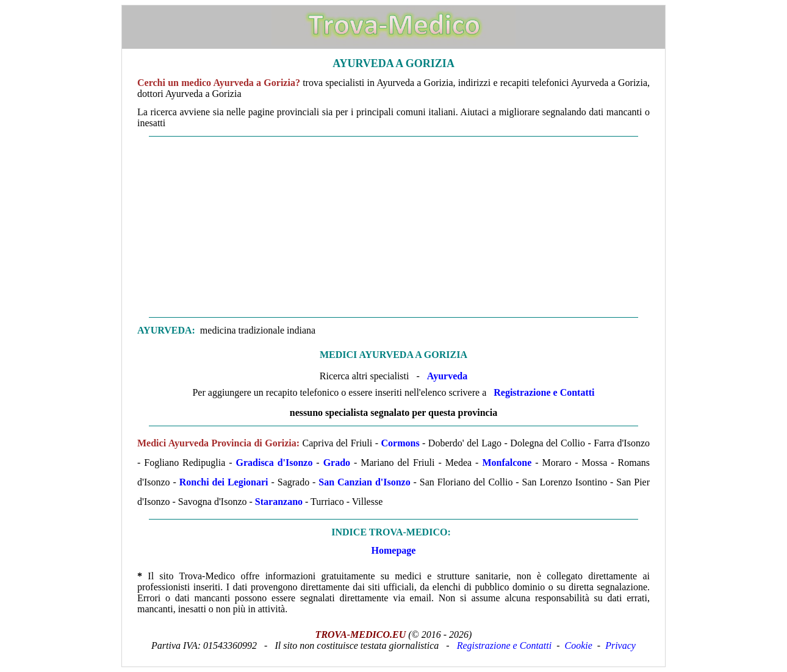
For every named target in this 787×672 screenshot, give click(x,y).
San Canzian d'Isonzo (364, 482)
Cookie (579, 645)
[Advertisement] (393, 227)
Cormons (401, 443)
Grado (337, 463)
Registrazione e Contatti (544, 392)
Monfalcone (508, 463)
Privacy (620, 645)
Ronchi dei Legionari (224, 482)
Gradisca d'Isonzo (274, 463)
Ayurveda (447, 376)
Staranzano (279, 502)
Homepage (394, 550)
